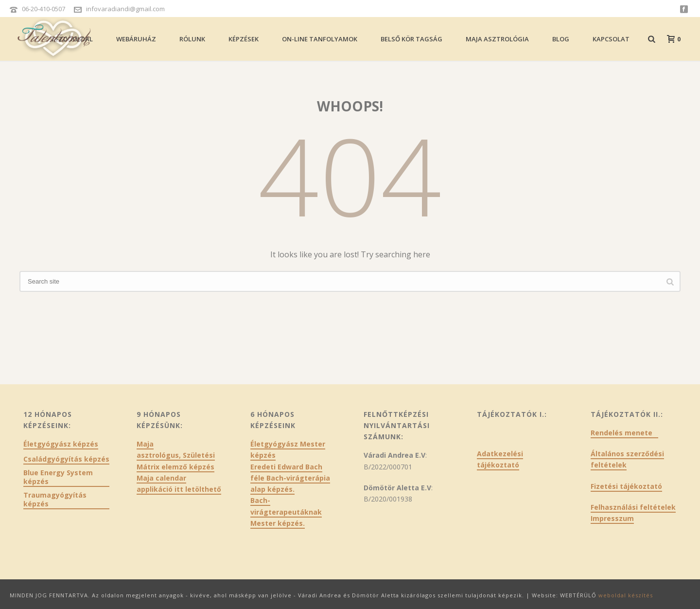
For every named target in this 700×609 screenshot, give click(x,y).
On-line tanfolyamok (320, 39)
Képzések (244, 39)
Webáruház (136, 39)
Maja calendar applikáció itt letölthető (179, 484)
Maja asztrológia (497, 39)
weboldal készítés (626, 595)
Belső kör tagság (411, 39)
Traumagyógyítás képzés (55, 500)
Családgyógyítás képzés (66, 459)
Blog (561, 39)
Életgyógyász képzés (61, 444)
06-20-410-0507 (44, 9)
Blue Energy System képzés (58, 477)
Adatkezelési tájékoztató (500, 459)
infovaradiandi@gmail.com (125, 9)
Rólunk (192, 39)
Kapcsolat (611, 39)
